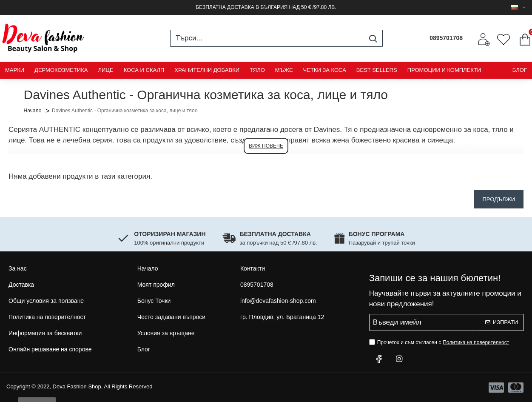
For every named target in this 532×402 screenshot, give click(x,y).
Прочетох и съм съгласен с (440, 342)
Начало (33, 110)
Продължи (499, 199)
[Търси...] (373, 38)
